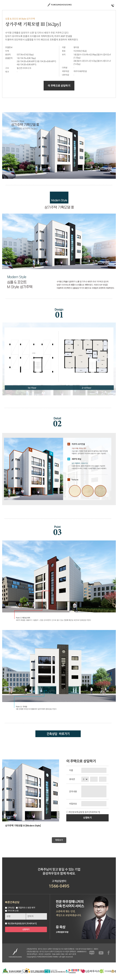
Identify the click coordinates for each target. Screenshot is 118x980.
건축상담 (11, 908)
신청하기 (87, 818)
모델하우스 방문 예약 (27, 908)
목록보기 (59, 840)
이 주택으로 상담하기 (59, 86)
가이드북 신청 (13, 911)
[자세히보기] (95, 812)
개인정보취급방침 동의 (79, 812)
